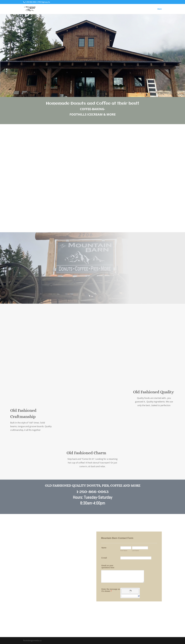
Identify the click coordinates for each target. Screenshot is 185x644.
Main (160, 9)
